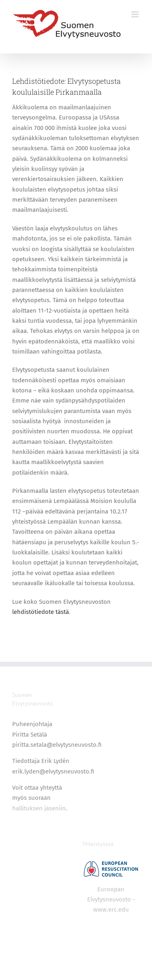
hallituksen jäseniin (39, 808)
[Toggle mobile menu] (136, 14)
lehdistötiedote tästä (41, 612)
